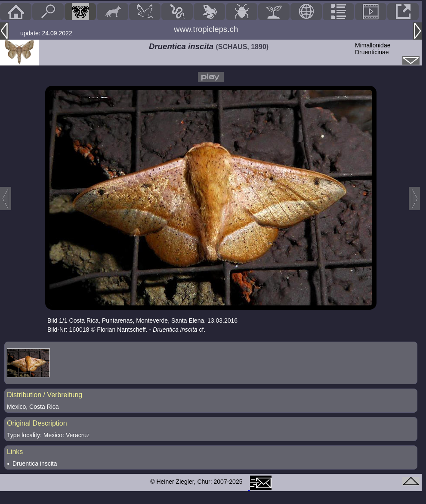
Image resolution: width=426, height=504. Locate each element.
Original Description (37, 423)
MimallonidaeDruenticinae (373, 49)
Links (15, 452)
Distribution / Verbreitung (45, 395)
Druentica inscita (35, 464)
